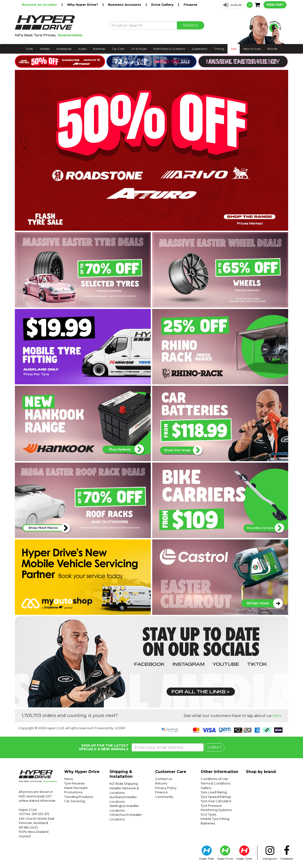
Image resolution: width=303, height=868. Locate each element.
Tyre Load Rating (214, 792)
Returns (161, 783)
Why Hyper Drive (82, 772)
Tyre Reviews (74, 783)
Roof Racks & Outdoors (169, 49)
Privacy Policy (166, 788)
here (277, 716)
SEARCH (191, 25)
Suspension (200, 49)
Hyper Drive (225, 853)
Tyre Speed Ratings (216, 797)
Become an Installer (40, 5)
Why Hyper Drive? (83, 5)
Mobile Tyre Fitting (215, 819)
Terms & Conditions (216, 783)
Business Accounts (125, 5)
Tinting (219, 49)
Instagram (270, 853)
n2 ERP (120, 728)
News (69, 779)
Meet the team (76, 788)
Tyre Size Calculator (216, 801)
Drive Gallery (163, 5)
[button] (232, 5)
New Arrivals (252, 49)
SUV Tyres (208, 814)
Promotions (73, 792)
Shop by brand (261, 772)
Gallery (206, 788)
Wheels (45, 49)
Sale (234, 49)
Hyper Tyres (244, 853)
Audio (82, 49)
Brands (272, 49)
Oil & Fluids (139, 49)
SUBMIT (214, 747)
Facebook (287, 853)
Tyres (29, 49)
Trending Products (79, 797)
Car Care (118, 49)
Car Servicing (75, 801)
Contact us (163, 779)
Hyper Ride (207, 853)
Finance (190, 5)
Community (164, 797)
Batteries (99, 49)
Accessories (64, 49)
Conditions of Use (214, 779)
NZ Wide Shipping (124, 784)
